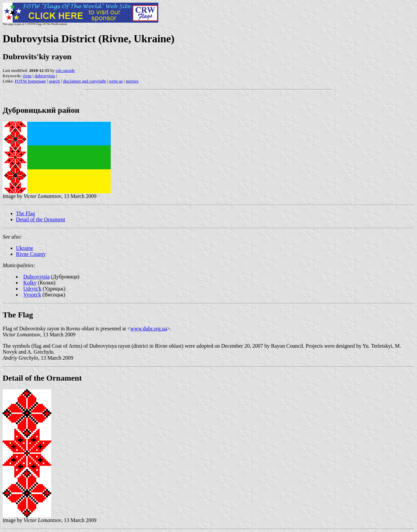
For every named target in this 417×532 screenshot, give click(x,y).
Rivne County (31, 254)
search (54, 81)
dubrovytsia (45, 76)
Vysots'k (32, 295)
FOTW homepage (30, 81)
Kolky (30, 283)
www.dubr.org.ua (149, 329)
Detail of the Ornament (41, 219)
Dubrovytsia (36, 277)
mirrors (132, 81)
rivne (27, 76)
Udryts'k (32, 289)
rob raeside (65, 70)
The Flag (25, 213)
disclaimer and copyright (84, 81)
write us (116, 81)
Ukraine (25, 248)
